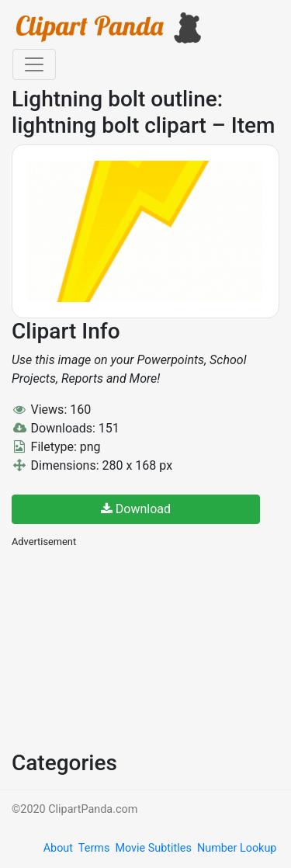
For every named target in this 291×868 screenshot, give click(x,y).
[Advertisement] (128, 648)
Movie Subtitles (153, 848)
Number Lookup (237, 848)
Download (136, 509)
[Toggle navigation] (34, 64)
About (58, 848)
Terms (94, 848)
